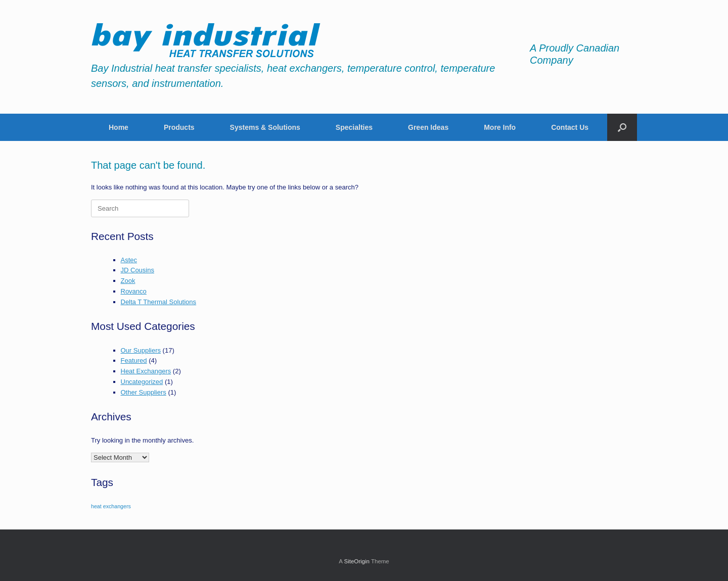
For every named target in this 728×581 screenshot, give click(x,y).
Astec (129, 260)
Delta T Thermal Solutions (159, 302)
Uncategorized (142, 382)
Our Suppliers (141, 350)
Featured (134, 360)
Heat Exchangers (146, 371)
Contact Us (570, 127)
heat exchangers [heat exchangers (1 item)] (111, 506)
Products (179, 127)
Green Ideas (428, 127)
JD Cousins (138, 270)
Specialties (354, 127)
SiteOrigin (357, 561)
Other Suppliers (144, 392)
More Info (500, 127)
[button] (622, 127)
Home (119, 127)
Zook (128, 281)
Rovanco (134, 291)
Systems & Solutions (265, 127)
